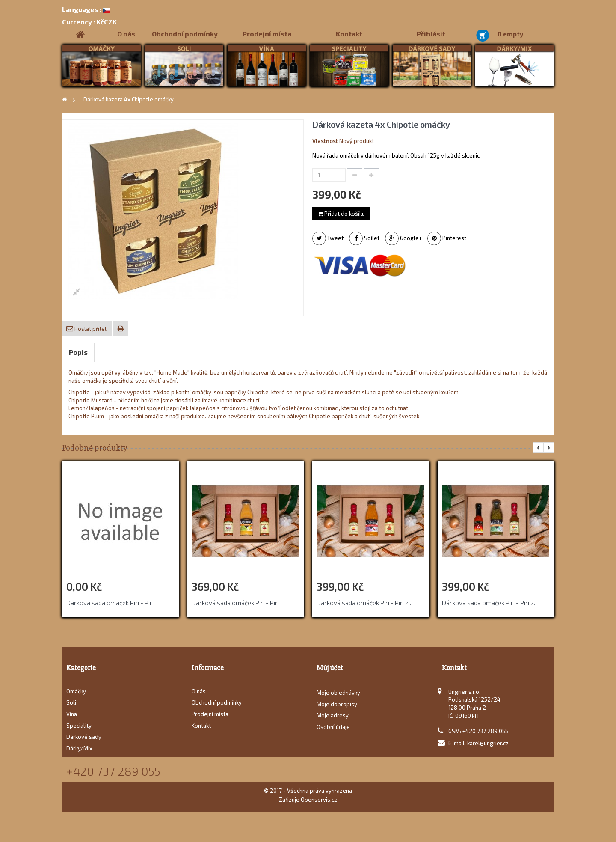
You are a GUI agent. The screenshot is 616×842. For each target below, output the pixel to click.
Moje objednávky (338, 696)
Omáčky (76, 691)
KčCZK (89, 22)
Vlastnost (325, 141)
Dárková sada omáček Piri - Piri (110, 603)
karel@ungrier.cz (488, 743)
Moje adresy (333, 718)
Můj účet (330, 668)
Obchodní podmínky (185, 34)
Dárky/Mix (79, 748)
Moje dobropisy (337, 707)
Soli (71, 702)
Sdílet (364, 238)
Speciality (79, 726)
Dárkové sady (84, 737)
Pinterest (447, 238)
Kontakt (349, 34)
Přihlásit (431, 34)
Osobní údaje (333, 730)
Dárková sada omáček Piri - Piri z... (364, 603)
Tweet (328, 238)
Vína (72, 714)
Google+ (403, 238)
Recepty (77, 759)
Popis (78, 352)
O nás (126, 34)
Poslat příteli (90, 329)
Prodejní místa (267, 34)
